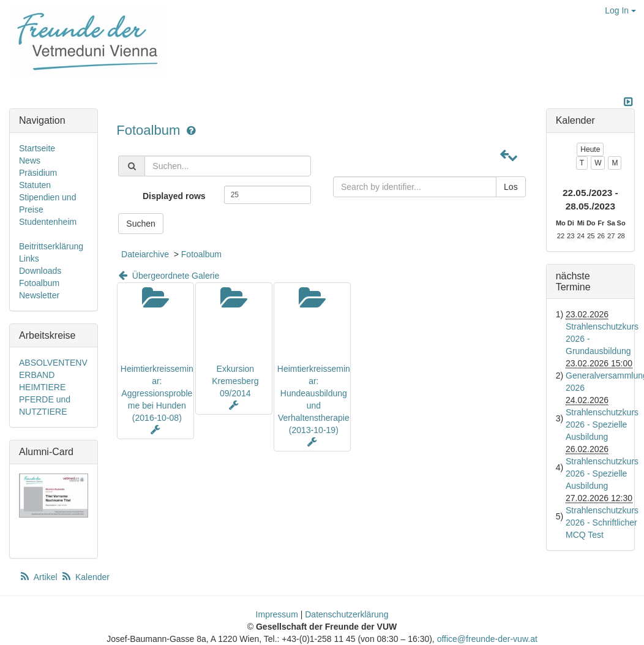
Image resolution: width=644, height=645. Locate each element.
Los (511, 187)
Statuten (35, 185)
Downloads (40, 271)
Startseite (37, 148)
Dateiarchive (145, 254)
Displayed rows (174, 196)
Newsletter (39, 295)
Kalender (85, 577)
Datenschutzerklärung (346, 614)
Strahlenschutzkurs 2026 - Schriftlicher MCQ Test (602, 522)
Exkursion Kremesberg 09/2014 (235, 381)
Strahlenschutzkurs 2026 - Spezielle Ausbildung (602, 424)
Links (29, 258)
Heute (590, 149)
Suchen (140, 224)
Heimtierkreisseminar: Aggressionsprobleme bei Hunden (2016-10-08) (157, 393)
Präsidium (38, 173)
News (30, 160)
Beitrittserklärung (51, 246)
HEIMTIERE (42, 387)
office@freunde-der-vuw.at (487, 639)
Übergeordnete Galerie (168, 276)
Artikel (39, 577)
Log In (620, 10)
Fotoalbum (150, 130)
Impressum (277, 614)
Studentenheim (48, 222)
